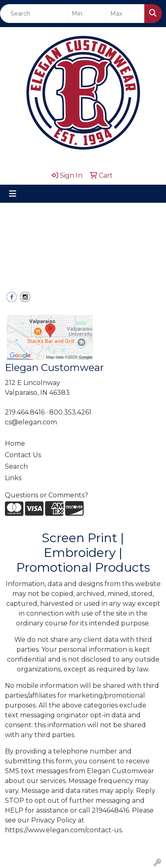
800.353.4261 (70, 412)
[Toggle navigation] (13, 194)
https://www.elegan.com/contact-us (63, 830)
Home (15, 443)
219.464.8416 (25, 412)
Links (13, 478)
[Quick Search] (34, 14)
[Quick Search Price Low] (87, 14)
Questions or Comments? (47, 495)
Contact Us (23, 455)
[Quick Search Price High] (125, 14)
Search (16, 466)
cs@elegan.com (31, 422)
